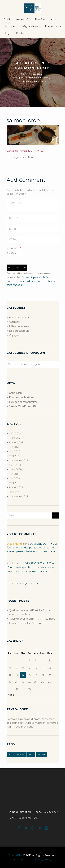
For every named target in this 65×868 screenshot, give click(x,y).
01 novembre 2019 (23, 151)
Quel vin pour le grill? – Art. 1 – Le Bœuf (33, 619)
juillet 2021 (15, 438)
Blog (6, 33)
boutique (9, 26)
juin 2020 (15, 447)
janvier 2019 (16, 492)
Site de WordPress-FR (22, 406)
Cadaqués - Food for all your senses (31, 78)
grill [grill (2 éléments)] (31, 755)
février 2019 (16, 488)
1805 (42, 151)
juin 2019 (14, 474)
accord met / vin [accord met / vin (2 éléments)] (17, 755)
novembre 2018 (19, 497)
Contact (21, 33)
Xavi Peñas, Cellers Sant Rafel (27, 623)
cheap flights (14, 544)
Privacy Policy (43, 859)
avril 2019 (15, 483)
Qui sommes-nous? (16, 19)
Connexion (15, 393)
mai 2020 (15, 452)
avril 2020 (15, 456)
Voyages (36, 74)
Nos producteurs (45, 19)
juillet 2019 (15, 470)
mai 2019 (14, 479)
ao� (12, 695)
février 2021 (16, 443)
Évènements (53, 26)
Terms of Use (21, 859)
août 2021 (15, 434)
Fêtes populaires (19, 326)
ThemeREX (15, 855)
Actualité (14, 322)
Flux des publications (21, 397)
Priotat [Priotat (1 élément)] (42, 755)
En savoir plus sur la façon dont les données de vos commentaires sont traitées (31, 281)
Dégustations (30, 26)
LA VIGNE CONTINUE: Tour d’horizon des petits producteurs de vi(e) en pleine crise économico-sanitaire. (32, 548)
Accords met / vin (20, 317)
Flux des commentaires (23, 402)
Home (24, 74)
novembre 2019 (19, 461)
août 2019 (15, 465)
